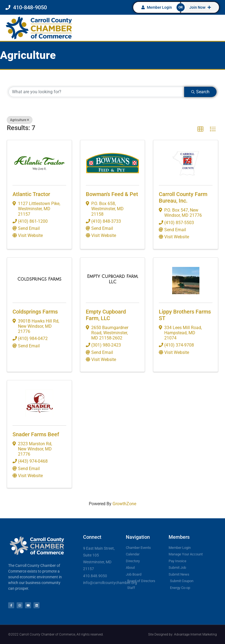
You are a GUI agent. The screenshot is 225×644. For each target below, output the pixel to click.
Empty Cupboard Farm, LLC (106, 315)
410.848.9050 (95, 576)
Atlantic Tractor (31, 194)
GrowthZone (124, 504)
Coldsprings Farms (35, 312)
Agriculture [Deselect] (20, 120)
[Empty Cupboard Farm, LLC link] (113, 279)
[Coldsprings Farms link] (39, 279)
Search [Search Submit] (200, 92)
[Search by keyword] (96, 92)
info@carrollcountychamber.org (110, 583)
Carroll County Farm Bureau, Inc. (183, 197)
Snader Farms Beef (36, 434)
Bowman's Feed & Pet (112, 194)
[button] (200, 129)
